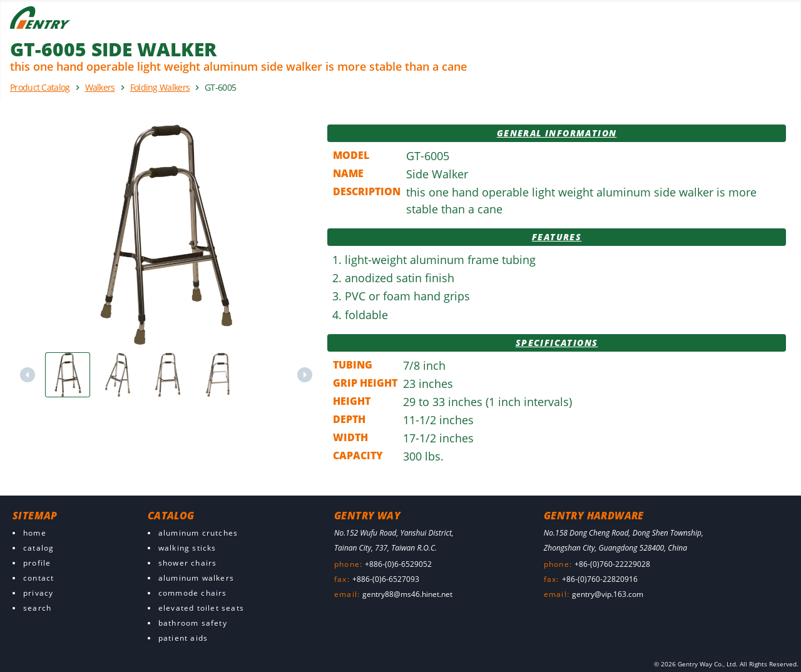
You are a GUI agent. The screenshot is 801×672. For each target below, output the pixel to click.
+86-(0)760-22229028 (612, 564)
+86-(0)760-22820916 (600, 579)
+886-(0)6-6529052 (398, 564)
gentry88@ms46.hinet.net (407, 594)
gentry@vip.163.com (608, 594)
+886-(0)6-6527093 (386, 579)
